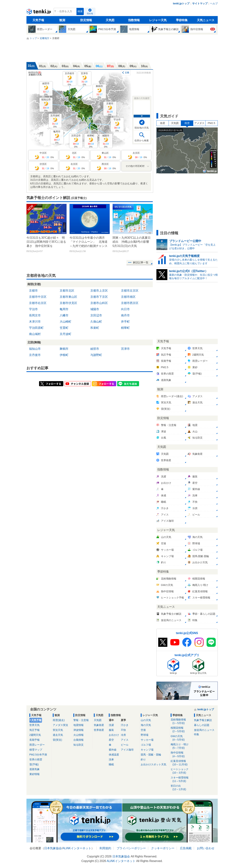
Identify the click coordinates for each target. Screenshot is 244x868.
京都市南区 (128, 297)
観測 (62, 20)
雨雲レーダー (37, 745)
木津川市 (35, 322)
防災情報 (86, 20)
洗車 (111, 759)
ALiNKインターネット (77, 848)
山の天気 (146, 720)
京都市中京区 (38, 297)
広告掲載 (186, 848)
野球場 (145, 735)
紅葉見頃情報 (181, 763)
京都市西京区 (130, 303)
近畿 (127, 73)
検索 (80, 11)
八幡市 (64, 315)
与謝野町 (96, 355)
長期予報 (34, 740)
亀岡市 (57, 137)
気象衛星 (99, 725)
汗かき (125, 725)
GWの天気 (181, 738)
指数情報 (134, 20)
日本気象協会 (53, 848)
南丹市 (125, 315)
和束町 (95, 328)
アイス (125, 740)
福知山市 (46, 105)
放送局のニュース (204, 730)
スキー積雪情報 (181, 779)
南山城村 (35, 334)
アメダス (199, 123)
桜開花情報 (181, 730)
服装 (111, 730)
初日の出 (181, 788)
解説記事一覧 (141, 262)
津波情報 (78, 730)
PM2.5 (211, 123)
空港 (143, 730)
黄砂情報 (34, 774)
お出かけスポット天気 (153, 764)
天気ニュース (206, 20)
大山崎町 (66, 322)
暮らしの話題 (202, 725)
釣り (143, 759)
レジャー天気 (158, 20)
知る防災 (78, 745)
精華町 (91, 141)
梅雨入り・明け (181, 746)
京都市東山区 (68, 297)
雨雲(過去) (59, 720)
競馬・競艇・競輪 (151, 755)
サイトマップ (200, 3)
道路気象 (34, 769)
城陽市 (106, 141)
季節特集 (182, 20)
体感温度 (114, 755)
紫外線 (113, 750)
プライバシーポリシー (131, 848)
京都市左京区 (130, 291)
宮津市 (84, 79)
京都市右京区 (38, 303)
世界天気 (34, 725)
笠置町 (64, 328)
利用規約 (105, 848)
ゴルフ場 (146, 745)
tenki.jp (39, 12)
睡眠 (111, 764)
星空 (111, 740)
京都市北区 (67, 291)
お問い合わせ (206, 848)
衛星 (163, 123)
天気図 (110, 20)
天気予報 (38, 20)
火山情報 (78, 735)
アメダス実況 (60, 725)
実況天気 (58, 730)
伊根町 (64, 355)
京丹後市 (70, 79)
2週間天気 (35, 735)
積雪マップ (36, 750)
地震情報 (78, 725)
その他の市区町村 (135, 166)
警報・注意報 (81, 720)
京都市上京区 (99, 291)
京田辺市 (76, 141)
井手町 (125, 322)
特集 (197, 734)
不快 (123, 730)
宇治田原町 (36, 328)
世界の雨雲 (36, 759)
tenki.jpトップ (181, 3)
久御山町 (96, 322)
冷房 (123, 735)
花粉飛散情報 (181, 721)
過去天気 (58, 735)
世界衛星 (99, 730)
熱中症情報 (181, 754)
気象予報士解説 (203, 720)
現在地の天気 (142, 128)
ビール (125, 745)
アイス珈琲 (127, 750)
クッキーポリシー (163, 848)
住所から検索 (142, 141)
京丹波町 (55, 121)
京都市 (110, 109)
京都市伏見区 (68, 303)
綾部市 (46, 89)
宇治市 (117, 125)
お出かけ (114, 735)
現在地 (90, 13)
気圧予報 (34, 730)
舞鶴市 (99, 92)
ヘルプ (214, 3)
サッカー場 (147, 740)
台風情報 (78, 740)
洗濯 (111, 725)
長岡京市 (35, 315)
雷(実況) (57, 740)
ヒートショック (181, 771)
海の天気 (146, 725)
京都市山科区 (99, 303)
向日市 (125, 309)
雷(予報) (34, 764)
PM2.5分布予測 (38, 755)
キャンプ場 (147, 750)
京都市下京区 (99, 297)
